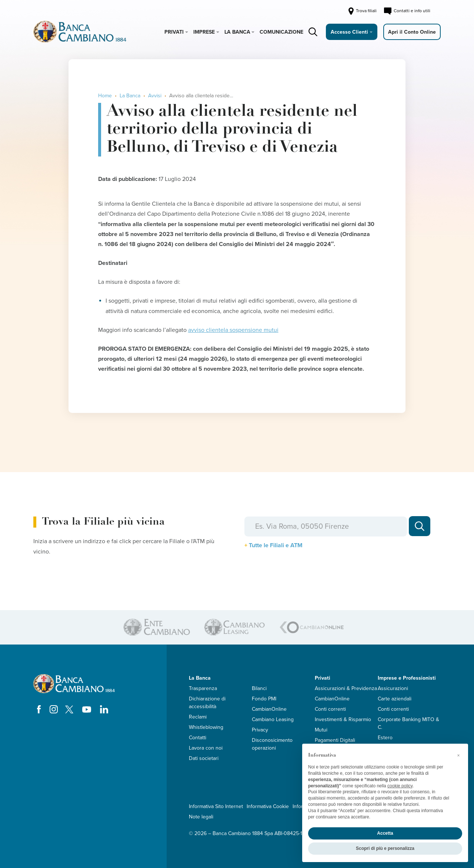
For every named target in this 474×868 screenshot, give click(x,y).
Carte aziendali (395, 699)
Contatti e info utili (407, 11)
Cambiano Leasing (273, 719)
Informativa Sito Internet (216, 806)
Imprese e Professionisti (407, 678)
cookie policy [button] (400, 786)
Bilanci (259, 688)
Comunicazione (281, 32)
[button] (458, 756)
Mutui (321, 730)
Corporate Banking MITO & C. (408, 723)
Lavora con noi (206, 748)
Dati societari (204, 758)
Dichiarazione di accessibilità (207, 703)
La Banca (237, 32)
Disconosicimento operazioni (272, 744)
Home (105, 96)
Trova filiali (362, 11)
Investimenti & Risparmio (343, 719)
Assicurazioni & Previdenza (346, 688)
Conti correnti (330, 709)
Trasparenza (203, 688)
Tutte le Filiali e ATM (276, 545)
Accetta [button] (385, 833)
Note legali (201, 817)
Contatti (198, 738)
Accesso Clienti (349, 32)
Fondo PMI (264, 699)
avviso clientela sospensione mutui (233, 330)
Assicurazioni (393, 688)
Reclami (198, 717)
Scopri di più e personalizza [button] (385, 848)
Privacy (260, 730)
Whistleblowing (206, 727)
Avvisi (155, 96)
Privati (174, 32)
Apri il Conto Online (412, 32)
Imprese (204, 32)
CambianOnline (269, 709)
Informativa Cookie (268, 806)
